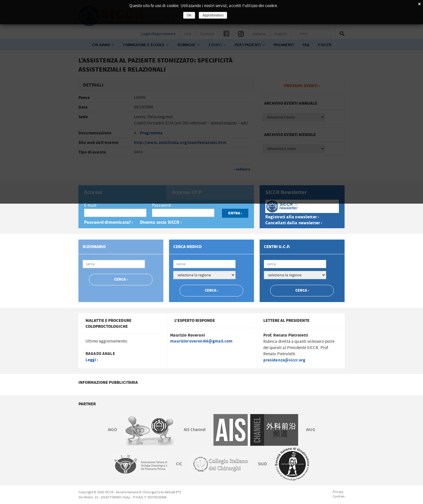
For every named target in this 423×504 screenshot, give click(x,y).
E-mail (90, 205)
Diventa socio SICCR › (161, 222)
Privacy (338, 492)
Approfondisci (213, 15)
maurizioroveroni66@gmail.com (201, 341)
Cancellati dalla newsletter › (294, 223)
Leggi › (92, 360)
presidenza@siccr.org (284, 360)
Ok (189, 15)
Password (161, 205)
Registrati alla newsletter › (292, 217)
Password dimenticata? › (109, 222)
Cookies (339, 496)
